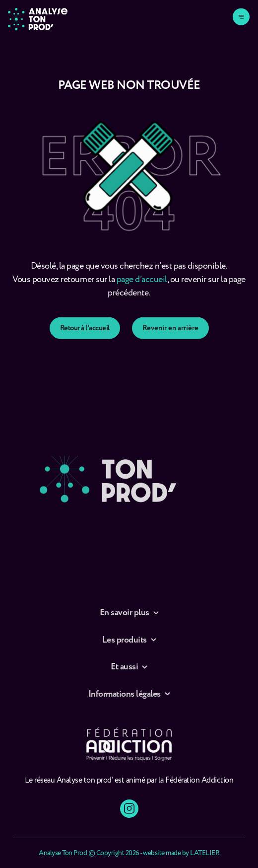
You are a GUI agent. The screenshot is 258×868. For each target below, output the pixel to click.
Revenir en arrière (170, 341)
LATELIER (205, 853)
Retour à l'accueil (85, 341)
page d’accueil (142, 287)
